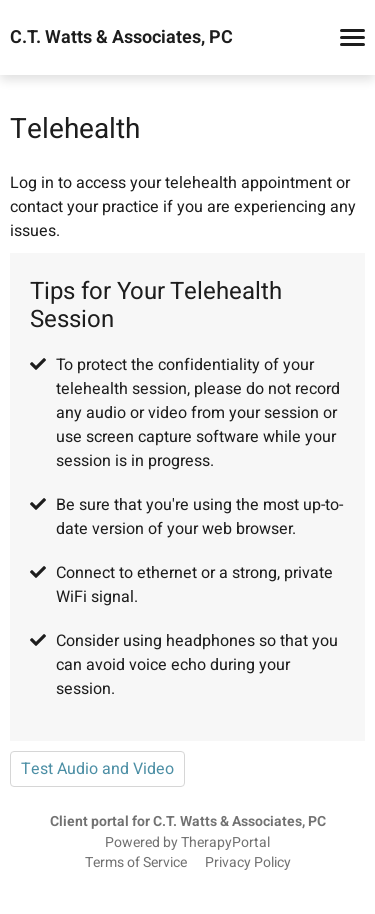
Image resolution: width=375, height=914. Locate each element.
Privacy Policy (248, 863)
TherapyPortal (225, 843)
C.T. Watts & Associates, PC (121, 38)
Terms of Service (136, 863)
